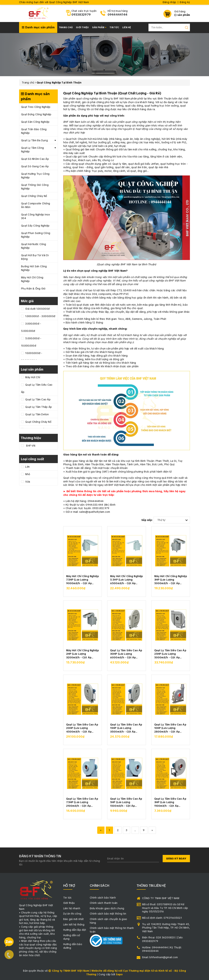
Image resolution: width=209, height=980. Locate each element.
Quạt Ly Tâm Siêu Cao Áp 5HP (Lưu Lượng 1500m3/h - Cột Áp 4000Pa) (126, 802)
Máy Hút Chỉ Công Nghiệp (32, 279)
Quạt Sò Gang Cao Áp (35, 166)
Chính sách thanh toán (104, 903)
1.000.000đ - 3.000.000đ (40, 316)
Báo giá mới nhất (74, 919)
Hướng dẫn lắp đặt (75, 930)
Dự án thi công (72, 914)
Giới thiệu (82, 27)
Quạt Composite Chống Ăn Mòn (36, 205)
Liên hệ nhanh (72, 908)
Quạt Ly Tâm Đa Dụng (34, 140)
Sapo (119, 974)
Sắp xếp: (147, 520)
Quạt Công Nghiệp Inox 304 (36, 216)
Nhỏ (27, 474)
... (135, 830)
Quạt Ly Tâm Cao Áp (38, 399)
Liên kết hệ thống (74, 925)
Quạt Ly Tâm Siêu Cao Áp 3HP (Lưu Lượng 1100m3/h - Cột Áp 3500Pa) (170, 802)
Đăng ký (185, 2)
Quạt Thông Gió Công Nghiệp (35, 187)
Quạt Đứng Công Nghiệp (36, 114)
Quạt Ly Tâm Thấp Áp (38, 407)
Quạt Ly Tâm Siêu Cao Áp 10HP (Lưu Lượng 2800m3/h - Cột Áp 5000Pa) (170, 728)
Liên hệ (127, 27)
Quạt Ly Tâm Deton (37, 414)
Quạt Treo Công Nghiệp (36, 107)
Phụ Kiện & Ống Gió (33, 289)
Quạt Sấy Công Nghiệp (35, 226)
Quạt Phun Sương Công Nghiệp (36, 235)
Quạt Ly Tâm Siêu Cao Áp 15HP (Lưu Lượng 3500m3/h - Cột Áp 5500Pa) (126, 728)
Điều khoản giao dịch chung (107, 908)
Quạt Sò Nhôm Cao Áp (35, 159)
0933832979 (81, 15)
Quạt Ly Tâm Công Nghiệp (32, 150)
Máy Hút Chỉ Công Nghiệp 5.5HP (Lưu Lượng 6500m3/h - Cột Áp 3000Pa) (126, 580)
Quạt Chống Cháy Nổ (34, 196)
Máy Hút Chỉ (32, 377)
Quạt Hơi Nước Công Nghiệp (34, 246)
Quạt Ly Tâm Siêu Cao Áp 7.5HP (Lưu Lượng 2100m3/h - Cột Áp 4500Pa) (82, 802)
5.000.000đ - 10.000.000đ (31, 342)
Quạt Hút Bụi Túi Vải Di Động (35, 257)
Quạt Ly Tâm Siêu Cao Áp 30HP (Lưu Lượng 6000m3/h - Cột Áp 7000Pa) (126, 654)
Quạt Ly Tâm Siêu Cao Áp (37, 388)
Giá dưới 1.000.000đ (37, 309)
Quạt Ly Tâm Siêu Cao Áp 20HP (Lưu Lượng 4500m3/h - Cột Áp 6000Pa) (82, 728)
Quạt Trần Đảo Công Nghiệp (34, 131)
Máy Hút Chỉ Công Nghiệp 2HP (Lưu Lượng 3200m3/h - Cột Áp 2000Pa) (83, 654)
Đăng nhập (169, 2)
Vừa (27, 482)
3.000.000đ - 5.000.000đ (31, 327)
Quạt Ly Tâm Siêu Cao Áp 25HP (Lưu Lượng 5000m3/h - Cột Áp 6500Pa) (170, 654)
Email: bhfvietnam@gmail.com (160, 957)
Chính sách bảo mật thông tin (108, 914)
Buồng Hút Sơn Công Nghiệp (34, 268)
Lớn (27, 467)
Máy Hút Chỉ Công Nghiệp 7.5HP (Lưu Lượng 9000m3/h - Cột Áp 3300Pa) (83, 580)
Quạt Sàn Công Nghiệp (35, 122)
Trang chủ (66, 27)
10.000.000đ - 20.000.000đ (32, 357)
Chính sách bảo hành (103, 898)
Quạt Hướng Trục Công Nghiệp (35, 176)
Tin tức (114, 27)
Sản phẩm (99, 27)
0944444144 (118, 15)
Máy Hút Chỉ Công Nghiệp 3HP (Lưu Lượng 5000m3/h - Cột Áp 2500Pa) (171, 580)
